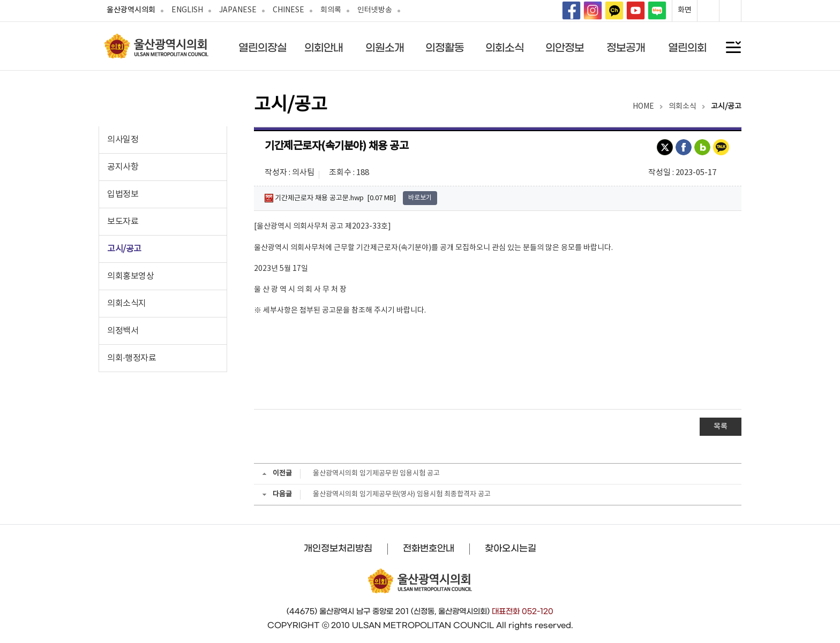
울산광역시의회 (131, 10)
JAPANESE (238, 10)
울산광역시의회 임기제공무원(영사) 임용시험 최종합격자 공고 (402, 494)
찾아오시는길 (511, 548)
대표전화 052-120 (523, 611)
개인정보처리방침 (338, 548)
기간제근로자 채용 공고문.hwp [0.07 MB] (330, 198)
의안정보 (565, 48)
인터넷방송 (375, 10)
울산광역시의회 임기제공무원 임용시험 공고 (376, 474)
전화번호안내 (429, 548)
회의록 (331, 10)
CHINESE (288, 10)
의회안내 (324, 48)
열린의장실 (262, 48)
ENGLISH (187, 10)
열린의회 (687, 48)
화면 (685, 10)
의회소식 (505, 48)
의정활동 (445, 48)
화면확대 (708, 11)
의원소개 (385, 48)
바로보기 (420, 198)
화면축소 (730, 11)
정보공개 (626, 48)
